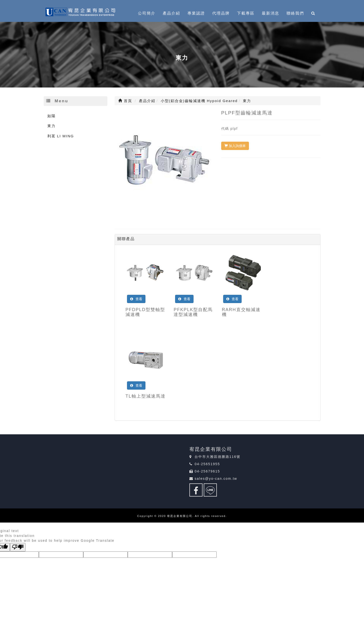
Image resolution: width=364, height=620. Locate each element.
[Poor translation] (18, 547)
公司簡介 (147, 13)
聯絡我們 (295, 13)
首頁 (125, 101)
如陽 (51, 116)
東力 (51, 126)
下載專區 (246, 13)
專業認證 (196, 13)
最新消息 (271, 13)
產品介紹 (171, 13)
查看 (136, 299)
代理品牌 (221, 13)
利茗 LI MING (61, 136)
